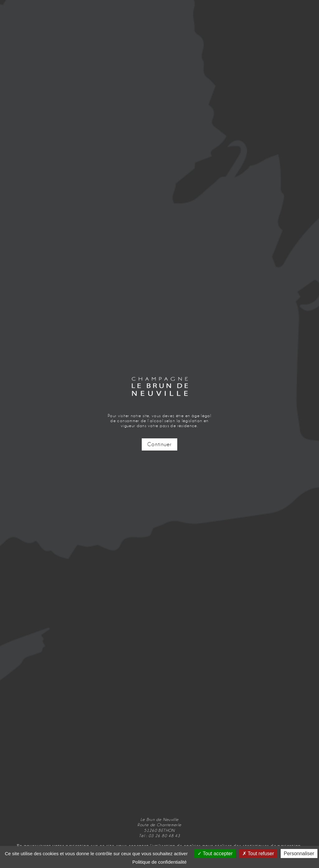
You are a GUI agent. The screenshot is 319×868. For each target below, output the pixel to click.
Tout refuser (258, 854)
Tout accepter (215, 854)
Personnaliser (299, 854)
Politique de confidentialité (159, 862)
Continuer (159, 444)
